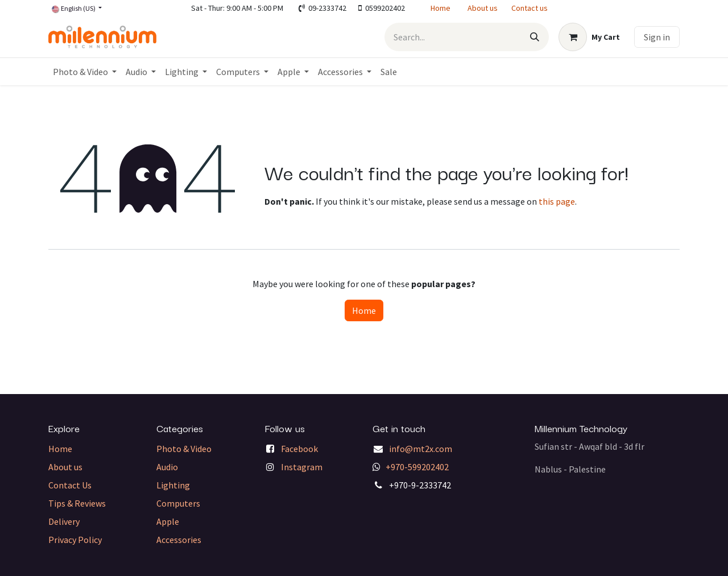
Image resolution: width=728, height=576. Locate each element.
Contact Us (70, 485)
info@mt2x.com (421, 449)
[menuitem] (85, 72)
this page (557, 201)
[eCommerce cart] (589, 37)
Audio (167, 467)
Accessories (179, 540)
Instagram (302, 467)
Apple (168, 521)
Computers (178, 503)
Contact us (530, 8)
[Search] (535, 37)
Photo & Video (184, 449)
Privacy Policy (75, 540)
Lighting (173, 485)
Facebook (299, 449)
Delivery (64, 521)
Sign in (657, 37)
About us (483, 8)
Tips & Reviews (77, 503)
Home (440, 8)
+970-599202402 (417, 467)
